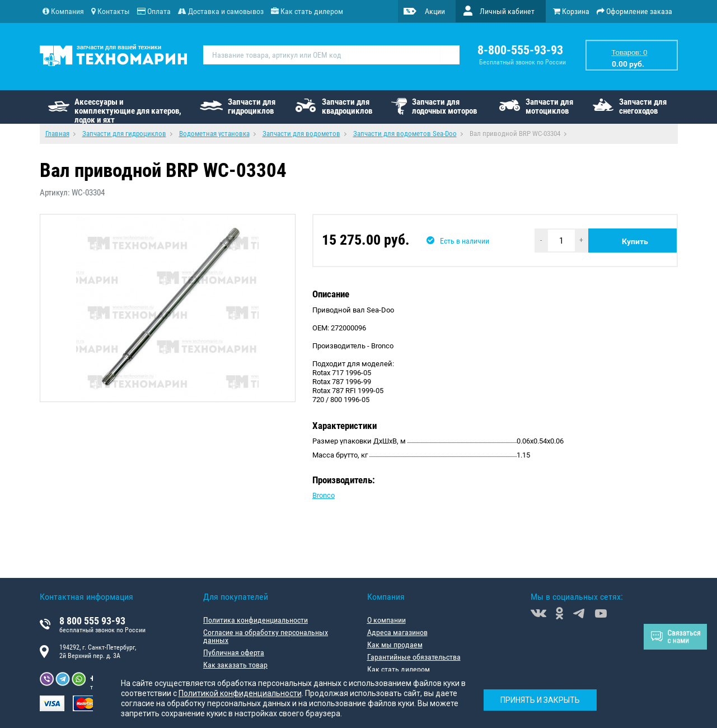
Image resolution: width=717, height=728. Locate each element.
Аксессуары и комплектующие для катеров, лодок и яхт (128, 110)
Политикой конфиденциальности (240, 693)
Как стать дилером (399, 669)
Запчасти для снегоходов (643, 106)
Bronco (324, 495)
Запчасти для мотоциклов (549, 106)
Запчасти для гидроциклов (252, 106)
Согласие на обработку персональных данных (266, 636)
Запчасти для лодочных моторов (444, 106)
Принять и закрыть (540, 700)
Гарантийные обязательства (414, 657)
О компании (386, 620)
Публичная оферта (234, 652)
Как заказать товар (235, 665)
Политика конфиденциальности (256, 620)
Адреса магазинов (397, 632)
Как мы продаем (395, 645)
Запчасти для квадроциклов (347, 106)
